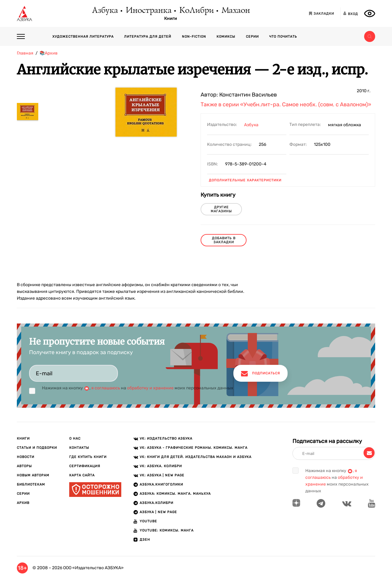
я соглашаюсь (106, 388)
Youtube (148, 521)
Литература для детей (148, 37)
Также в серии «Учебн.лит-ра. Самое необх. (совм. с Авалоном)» (286, 104)
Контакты (79, 448)
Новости (26, 457)
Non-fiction (194, 37)
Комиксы (226, 37)
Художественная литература (83, 37)
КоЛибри (196, 11)
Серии (252, 37)
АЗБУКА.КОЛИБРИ (156, 503)
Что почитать (283, 37)
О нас (75, 439)
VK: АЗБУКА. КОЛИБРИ (161, 466)
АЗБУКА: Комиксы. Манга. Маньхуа (175, 494)
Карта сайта (82, 475)
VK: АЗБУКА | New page (162, 475)
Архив (23, 503)
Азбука (105, 11)
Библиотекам (31, 484)
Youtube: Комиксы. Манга (167, 530)
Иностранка (148, 11)
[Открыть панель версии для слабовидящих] (370, 13)
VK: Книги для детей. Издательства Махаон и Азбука (196, 457)
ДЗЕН (145, 540)
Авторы (24, 466)
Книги (171, 19)
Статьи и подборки (37, 448)
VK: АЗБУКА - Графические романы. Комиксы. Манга (194, 448)
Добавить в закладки (224, 240)
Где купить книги (88, 457)
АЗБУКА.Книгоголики (161, 484)
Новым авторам (33, 475)
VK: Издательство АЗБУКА (166, 439)
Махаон (235, 11)
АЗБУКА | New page (158, 512)
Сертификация (85, 466)
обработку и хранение (150, 388)
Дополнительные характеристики (245, 180)
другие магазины (221, 209)
